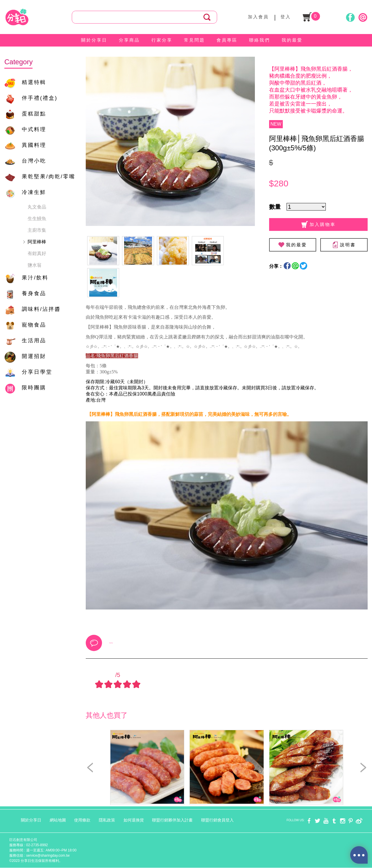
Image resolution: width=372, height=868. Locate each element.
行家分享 (162, 40)
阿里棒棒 (37, 242)
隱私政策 (107, 820)
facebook (309, 821)
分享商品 (129, 40)
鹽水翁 (35, 265)
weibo (359, 821)
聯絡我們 (260, 40)
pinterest (351, 821)
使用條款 (82, 820)
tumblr (334, 821)
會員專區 (227, 40)
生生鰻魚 (37, 219)
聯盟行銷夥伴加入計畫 (172, 820)
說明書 (344, 245)
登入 (286, 17)
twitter (318, 821)
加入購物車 (318, 224)
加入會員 (258, 17)
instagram (343, 821)
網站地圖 (58, 820)
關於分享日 (94, 40)
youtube (326, 821)
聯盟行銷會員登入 (217, 820)
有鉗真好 (37, 253)
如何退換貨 (134, 820)
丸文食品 (37, 207)
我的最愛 (292, 40)
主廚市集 (37, 230)
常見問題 (194, 40)
